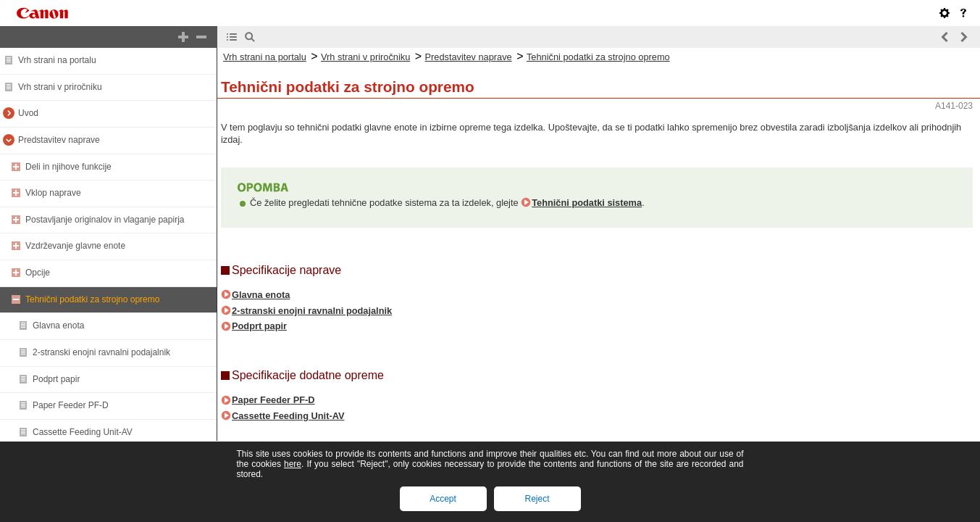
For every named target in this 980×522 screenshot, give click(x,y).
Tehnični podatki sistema (587, 203)
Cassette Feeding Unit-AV (83, 432)
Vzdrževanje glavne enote (75, 246)
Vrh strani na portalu (57, 60)
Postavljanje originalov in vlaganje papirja (105, 220)
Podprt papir (56, 379)
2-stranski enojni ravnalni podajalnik (101, 352)
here (293, 464)
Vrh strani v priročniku (60, 87)
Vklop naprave (53, 193)
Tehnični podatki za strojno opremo (92, 299)
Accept (443, 499)
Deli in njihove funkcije (68, 167)
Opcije (38, 273)
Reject (537, 499)
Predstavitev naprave (59, 140)
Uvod (28, 113)
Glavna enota (58, 326)
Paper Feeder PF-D (71, 405)
